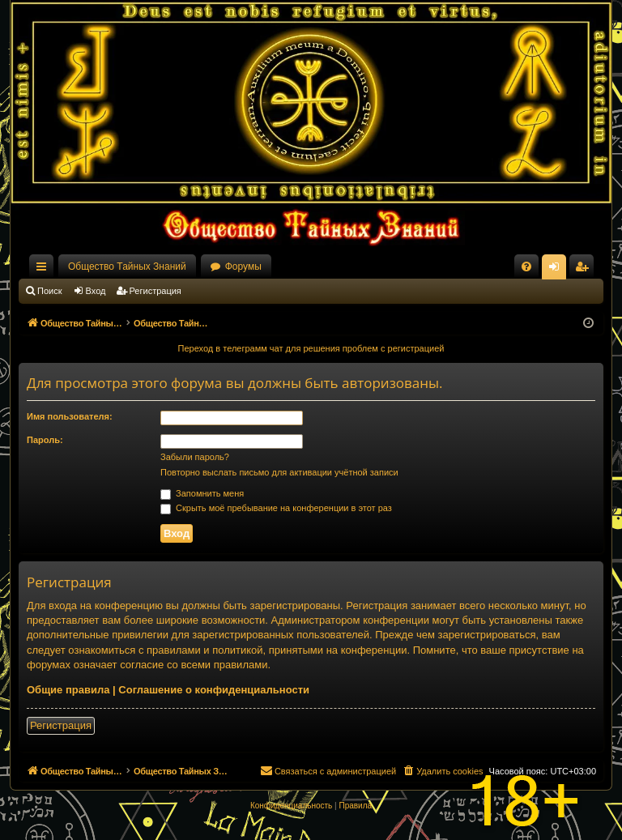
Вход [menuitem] (558, 270)
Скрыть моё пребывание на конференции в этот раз (276, 508)
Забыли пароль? (195, 457)
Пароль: (45, 440)
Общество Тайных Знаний (127, 266)
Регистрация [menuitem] (585, 270)
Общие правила (68, 690)
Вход (96, 291)
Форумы (243, 266)
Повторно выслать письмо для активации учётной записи (279, 472)
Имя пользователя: (70, 416)
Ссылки (45, 270)
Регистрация (155, 291)
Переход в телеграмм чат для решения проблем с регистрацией (311, 348)
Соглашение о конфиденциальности (214, 690)
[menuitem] (526, 266)
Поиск (49, 291)
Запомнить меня (202, 493)
